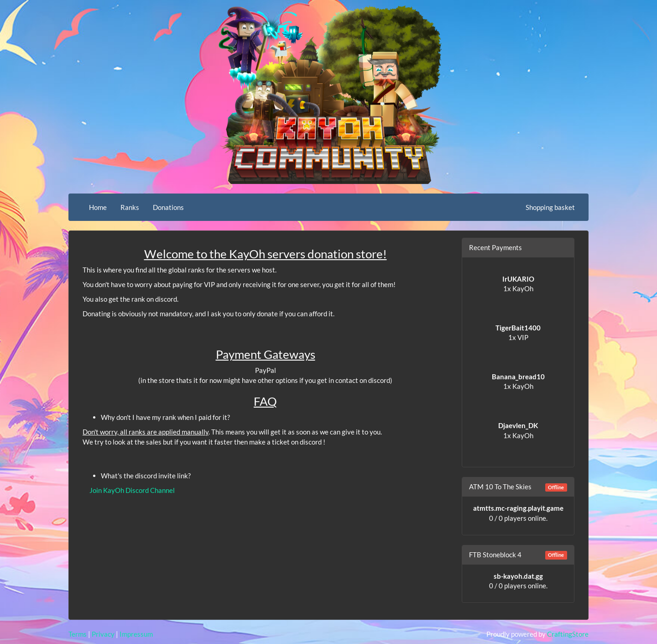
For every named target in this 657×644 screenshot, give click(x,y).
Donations (168, 207)
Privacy (103, 634)
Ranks (130, 207)
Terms (78, 634)
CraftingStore (568, 634)
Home (98, 207)
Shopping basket (550, 207)
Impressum (136, 634)
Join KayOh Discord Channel (132, 490)
